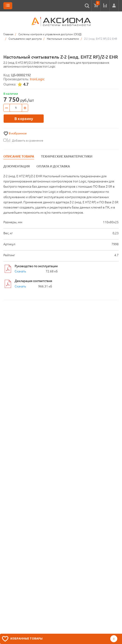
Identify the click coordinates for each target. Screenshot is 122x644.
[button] (114, 6)
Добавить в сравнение (23, 140)
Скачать (20, 271)
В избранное (18, 133)
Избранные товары (26, 638)
